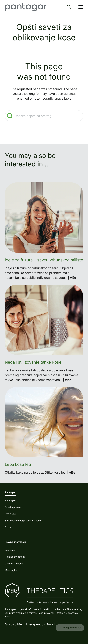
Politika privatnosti (15, 557)
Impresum (10, 550)
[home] (26, 7)
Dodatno (10, 527)
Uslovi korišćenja (14, 563)
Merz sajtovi (12, 570)
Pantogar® (11, 500)
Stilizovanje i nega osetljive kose (23, 521)
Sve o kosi (10, 514)
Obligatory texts (70, 628)
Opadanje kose (13, 507)
